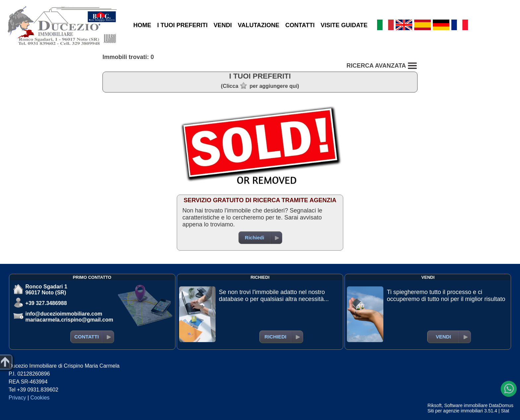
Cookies (40, 398)
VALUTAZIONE (259, 25)
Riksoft (435, 405)
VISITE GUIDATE (344, 25)
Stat (505, 411)
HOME (142, 25)
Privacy (17, 398)
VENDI (223, 25)
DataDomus (501, 405)
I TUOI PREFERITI (182, 25)
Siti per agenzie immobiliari (455, 411)
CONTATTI (300, 25)
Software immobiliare (466, 405)
